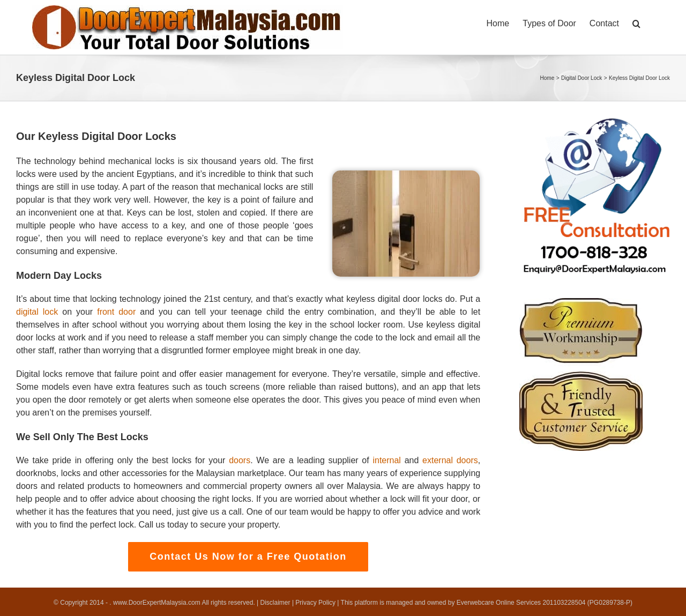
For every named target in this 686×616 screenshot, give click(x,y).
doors (240, 460)
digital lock (37, 312)
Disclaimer (275, 603)
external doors (450, 460)
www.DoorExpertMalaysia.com (157, 603)
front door (116, 312)
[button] (636, 23)
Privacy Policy (315, 603)
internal (386, 460)
